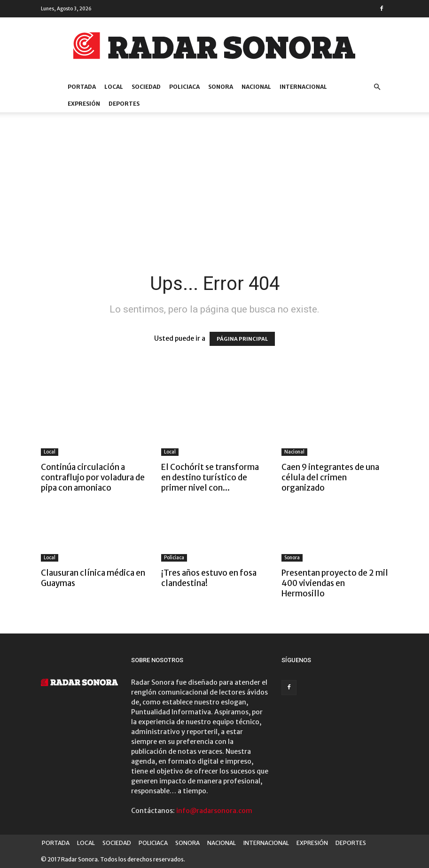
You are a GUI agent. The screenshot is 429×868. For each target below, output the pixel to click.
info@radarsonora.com (214, 811)
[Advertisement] (215, 202)
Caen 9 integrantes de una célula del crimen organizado (330, 477)
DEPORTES (124, 104)
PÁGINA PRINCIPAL (242, 339)
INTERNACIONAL (303, 87)
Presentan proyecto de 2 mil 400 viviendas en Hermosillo (335, 583)
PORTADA (82, 87)
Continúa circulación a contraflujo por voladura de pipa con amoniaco (93, 477)
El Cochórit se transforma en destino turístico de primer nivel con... (210, 477)
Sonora (292, 558)
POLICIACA (184, 87)
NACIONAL (256, 87)
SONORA (221, 87)
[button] (377, 87)
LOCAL (114, 87)
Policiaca (174, 558)
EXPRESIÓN (84, 104)
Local (50, 452)
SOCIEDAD (146, 87)
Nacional (294, 452)
